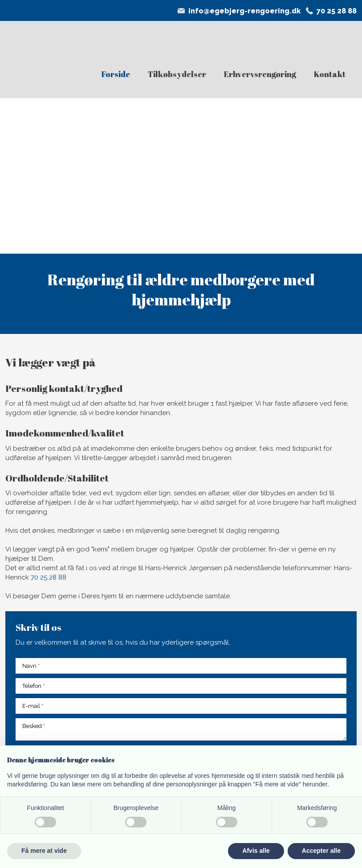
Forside (116, 74)
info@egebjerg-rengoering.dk (244, 11)
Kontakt (330, 74)
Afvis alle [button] (256, 851)
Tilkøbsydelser (177, 74)
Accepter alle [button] (321, 851)
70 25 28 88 (337, 11)
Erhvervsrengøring (260, 74)
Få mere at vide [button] (44, 851)
